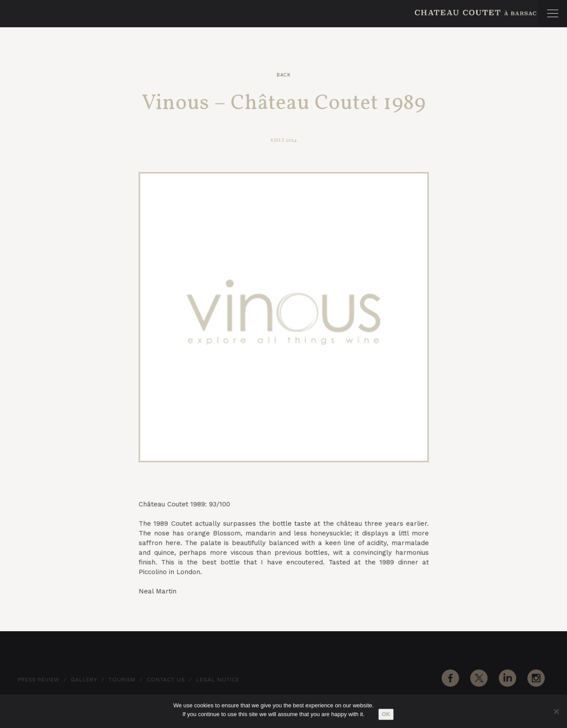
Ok (386, 714)
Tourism (122, 680)
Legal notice (218, 680)
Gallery (84, 680)
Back (283, 75)
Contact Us (166, 680)
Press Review (38, 680)
